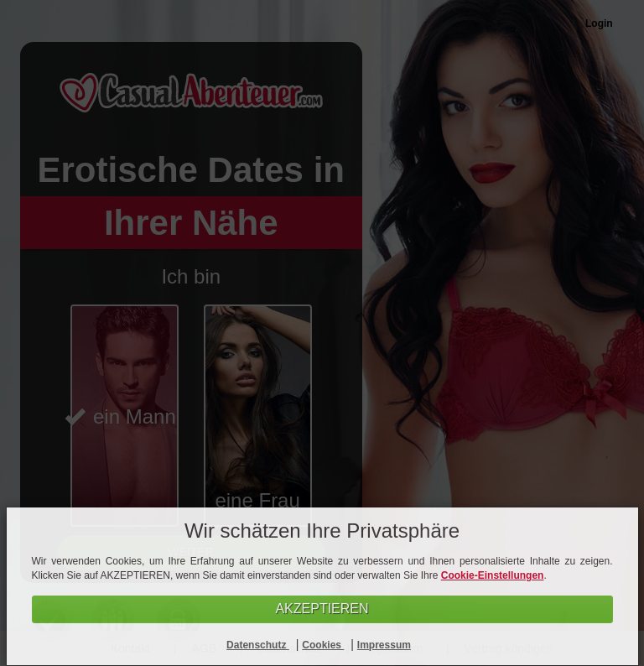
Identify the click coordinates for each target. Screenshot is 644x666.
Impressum (384, 645)
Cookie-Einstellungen (493, 575)
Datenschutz (258, 645)
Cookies (323, 645)
